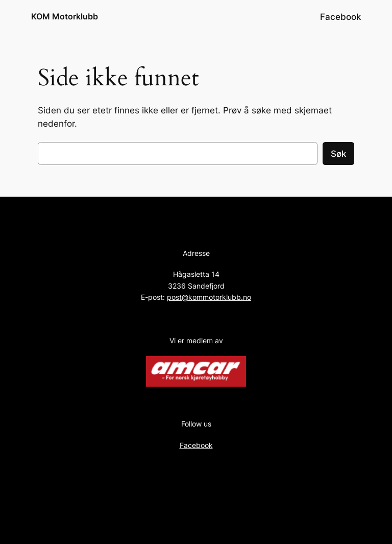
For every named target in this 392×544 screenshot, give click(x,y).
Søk (338, 154)
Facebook (196, 445)
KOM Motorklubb (65, 16)
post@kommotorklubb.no (209, 297)
